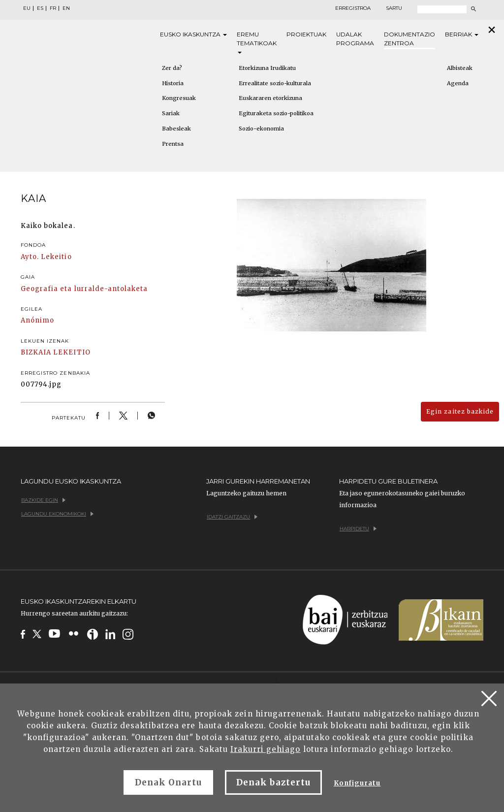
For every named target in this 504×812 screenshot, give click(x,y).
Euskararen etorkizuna (270, 98)
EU (27, 8)
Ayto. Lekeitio (46, 257)
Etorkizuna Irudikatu (267, 68)
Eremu (257, 42)
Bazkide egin (43, 500)
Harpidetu (358, 529)
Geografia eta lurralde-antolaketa (84, 289)
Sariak (171, 113)
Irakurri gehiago (266, 749)
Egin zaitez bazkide (460, 411)
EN (66, 8)
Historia (173, 83)
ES (40, 8)
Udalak (355, 39)
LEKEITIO (72, 352)
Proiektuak (306, 34)
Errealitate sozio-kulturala (275, 83)
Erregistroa (353, 8)
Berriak (462, 34)
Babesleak (176, 129)
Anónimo (37, 320)
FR (53, 8)
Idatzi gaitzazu (232, 517)
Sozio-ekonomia (261, 129)
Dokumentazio (409, 39)
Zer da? (172, 68)
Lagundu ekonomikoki (57, 514)
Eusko (193, 34)
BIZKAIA (36, 352)
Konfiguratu (357, 783)
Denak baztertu (273, 782)
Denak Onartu (168, 782)
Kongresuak (179, 98)
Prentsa (173, 144)
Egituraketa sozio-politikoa (276, 113)
